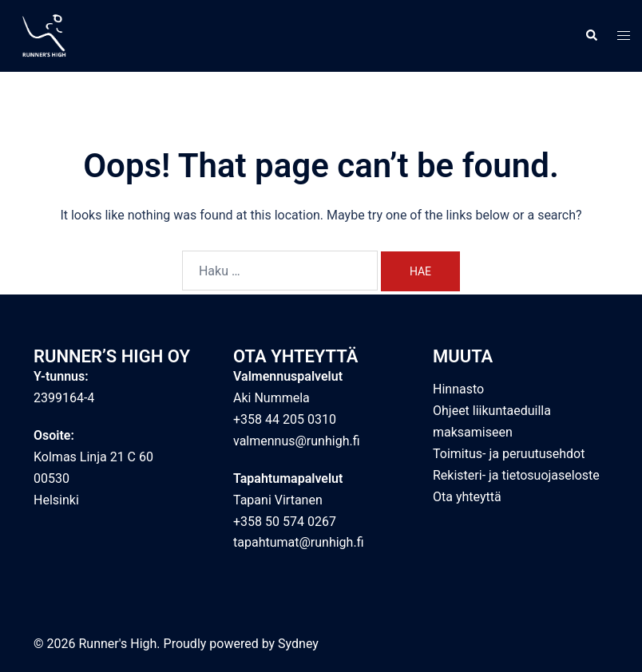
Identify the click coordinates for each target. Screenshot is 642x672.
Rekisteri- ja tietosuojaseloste (516, 475)
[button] (591, 36)
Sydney (298, 644)
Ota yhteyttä (467, 497)
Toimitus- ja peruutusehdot (509, 454)
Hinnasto (458, 389)
